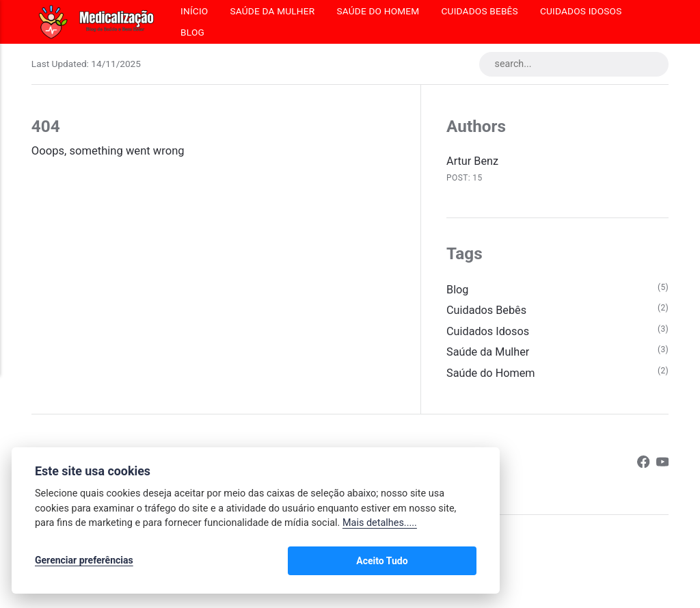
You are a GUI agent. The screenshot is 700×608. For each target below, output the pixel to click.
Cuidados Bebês (480, 11)
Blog (192, 32)
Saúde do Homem (378, 11)
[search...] (572, 65)
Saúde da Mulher (272, 11)
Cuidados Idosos (581, 11)
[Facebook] (643, 467)
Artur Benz (473, 162)
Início (194, 11)
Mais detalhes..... (380, 525)
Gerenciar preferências (84, 561)
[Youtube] (662, 467)
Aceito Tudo (436, 561)
